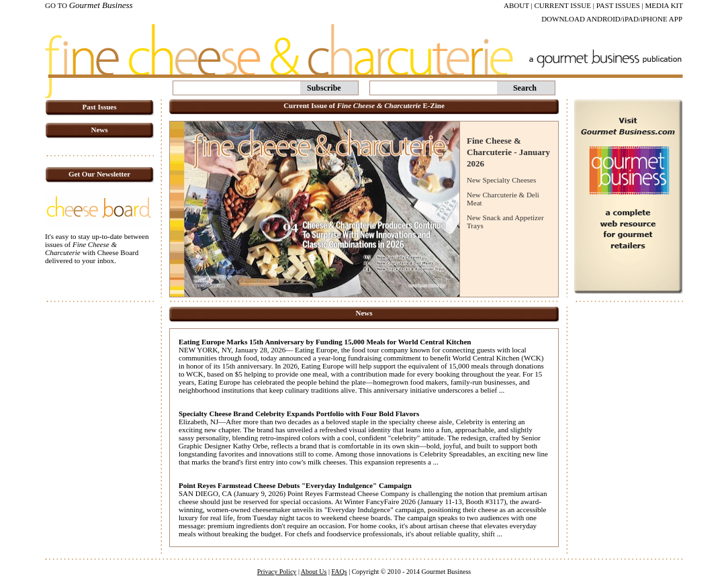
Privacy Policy (277, 572)
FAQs (339, 572)
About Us (314, 572)
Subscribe (324, 88)
